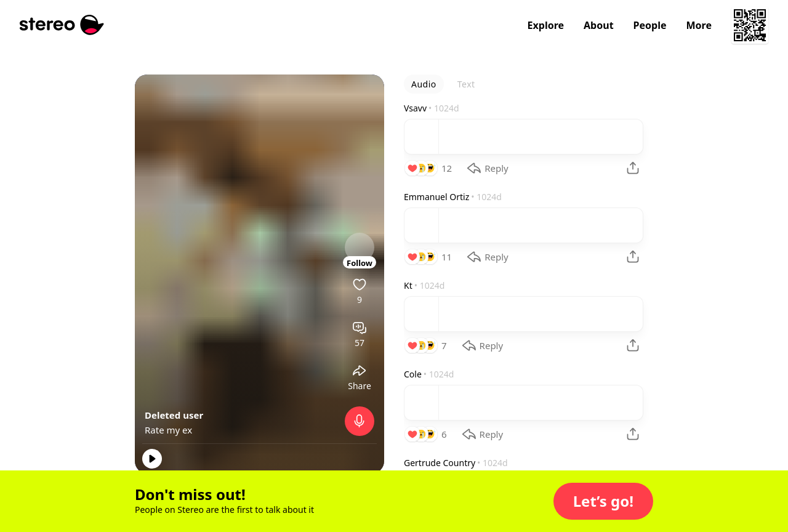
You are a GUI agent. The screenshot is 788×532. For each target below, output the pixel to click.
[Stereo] (62, 25)
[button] (603, 501)
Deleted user (174, 415)
